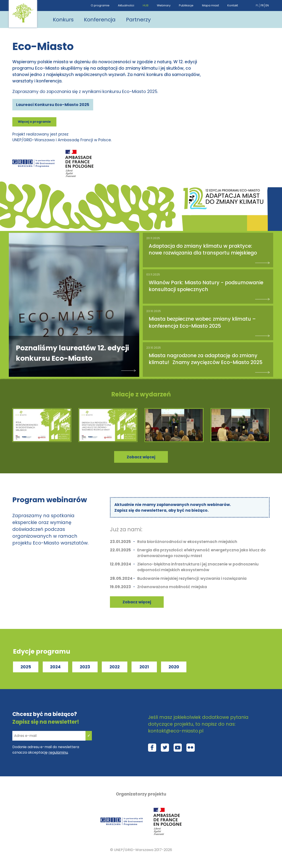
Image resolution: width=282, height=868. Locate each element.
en (267, 5)
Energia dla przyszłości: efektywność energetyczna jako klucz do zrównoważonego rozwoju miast (201, 554)
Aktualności (126, 5)
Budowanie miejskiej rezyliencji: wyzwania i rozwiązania (192, 580)
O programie (100, 5)
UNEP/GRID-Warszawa (134, 851)
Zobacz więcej (137, 603)
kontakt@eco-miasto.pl (176, 732)
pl (257, 5)
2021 (144, 668)
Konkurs (63, 20)
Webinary (164, 5)
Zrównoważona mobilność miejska (172, 588)
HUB (146, 5)
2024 (55, 668)
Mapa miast (211, 5)
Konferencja (101, 20)
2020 (174, 668)
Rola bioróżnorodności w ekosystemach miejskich (187, 543)
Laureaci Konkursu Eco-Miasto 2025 (53, 105)
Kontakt (233, 5)
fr (262, 5)
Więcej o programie (34, 122)
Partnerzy (140, 20)
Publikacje (186, 5)
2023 (85, 668)
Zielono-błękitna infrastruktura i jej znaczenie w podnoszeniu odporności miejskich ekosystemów (198, 568)
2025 (26, 668)
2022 (115, 668)
